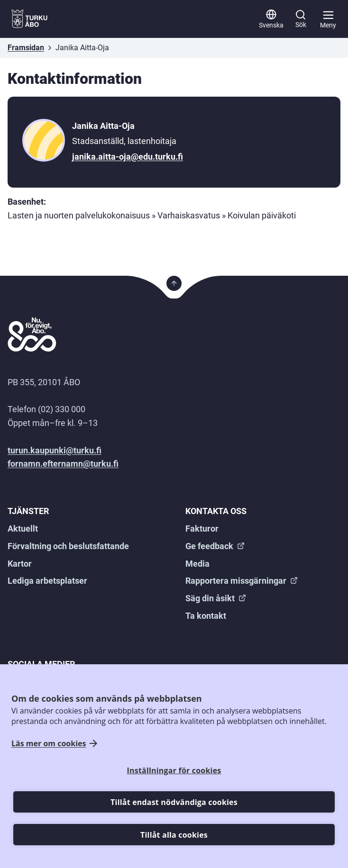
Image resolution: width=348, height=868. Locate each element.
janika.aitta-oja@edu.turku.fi (128, 157)
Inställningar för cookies (174, 770)
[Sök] (301, 19)
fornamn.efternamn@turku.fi (63, 464)
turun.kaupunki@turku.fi (55, 450)
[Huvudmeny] (328, 19)
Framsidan (26, 48)
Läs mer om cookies (49, 744)
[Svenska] (271, 19)
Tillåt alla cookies (174, 835)
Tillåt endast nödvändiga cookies (174, 802)
